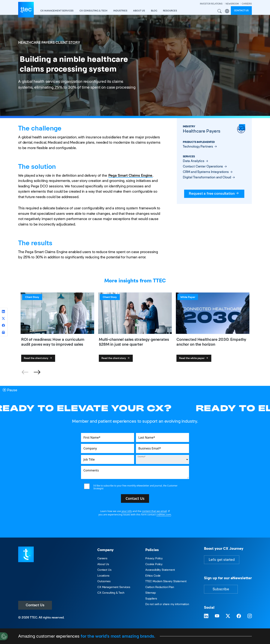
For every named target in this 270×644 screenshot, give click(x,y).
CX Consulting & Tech (111, 593)
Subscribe (221, 589)
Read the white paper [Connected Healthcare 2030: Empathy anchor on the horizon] (194, 358)
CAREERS (247, 4)
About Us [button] (139, 11)
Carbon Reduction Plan (160, 587)
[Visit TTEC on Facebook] (239, 616)
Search (220, 11)
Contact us (241, 10)
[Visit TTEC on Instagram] (250, 616)
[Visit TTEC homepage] (26, 554)
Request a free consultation (214, 193)
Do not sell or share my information (167, 604)
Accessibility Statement (160, 570)
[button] (37, 372)
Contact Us (35, 605)
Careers (102, 558)
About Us (103, 564)
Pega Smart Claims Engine (130, 175)
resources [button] (170, 11)
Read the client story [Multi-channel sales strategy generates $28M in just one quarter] (116, 358)
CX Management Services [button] (57, 11)
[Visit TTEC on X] (228, 616)
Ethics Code (153, 576)
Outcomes (104, 581)
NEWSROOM (232, 4)
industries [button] (120, 11)
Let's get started (222, 560)
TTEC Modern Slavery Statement (166, 581)
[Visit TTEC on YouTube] (217, 616)
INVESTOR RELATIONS (211, 4)
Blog (154, 11)
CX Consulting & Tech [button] (93, 11)
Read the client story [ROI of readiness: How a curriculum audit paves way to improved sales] (38, 358)
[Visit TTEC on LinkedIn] (206, 616)
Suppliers (151, 598)
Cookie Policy (154, 564)
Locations (103, 576)
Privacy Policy (154, 558)
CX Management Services (114, 587)
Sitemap (151, 593)
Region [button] (227, 11)
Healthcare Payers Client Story (49, 43)
